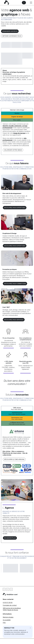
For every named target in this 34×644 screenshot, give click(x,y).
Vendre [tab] (17, 113)
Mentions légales (8, 617)
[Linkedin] (8, 589)
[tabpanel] (17, 138)
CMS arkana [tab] (17, 409)
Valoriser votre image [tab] (17, 110)
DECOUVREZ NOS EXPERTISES (15, 208)
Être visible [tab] (17, 120)
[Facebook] (4, 589)
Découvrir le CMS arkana (14, 459)
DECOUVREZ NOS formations (15, 284)
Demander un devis (10, 31)
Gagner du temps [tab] (17, 117)
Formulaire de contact (10, 605)
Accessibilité (7, 620)
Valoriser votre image (13, 150)
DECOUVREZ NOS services (14, 320)
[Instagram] (11, 589)
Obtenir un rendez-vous (12, 36)
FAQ (4, 623)
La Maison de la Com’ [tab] (17, 423)
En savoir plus (10, 538)
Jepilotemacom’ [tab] (17, 413)
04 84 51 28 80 (8, 603)
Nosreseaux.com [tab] (17, 418)
